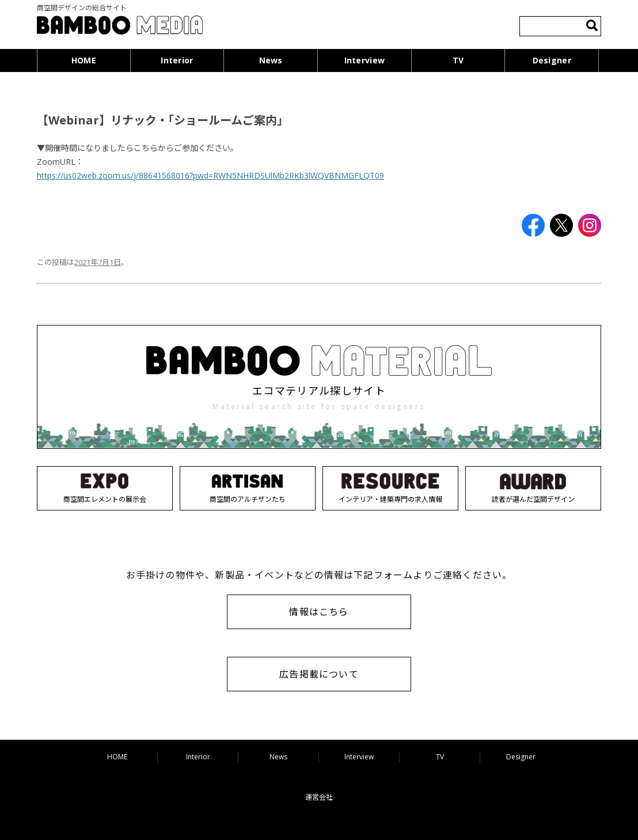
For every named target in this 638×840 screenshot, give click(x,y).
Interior (177, 60)
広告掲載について (319, 674)
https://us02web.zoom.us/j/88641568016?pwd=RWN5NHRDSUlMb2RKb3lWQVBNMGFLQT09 (210, 175)
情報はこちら (319, 612)
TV (458, 60)
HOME (84, 60)
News (271, 60)
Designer (552, 60)
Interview (365, 60)
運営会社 (319, 797)
